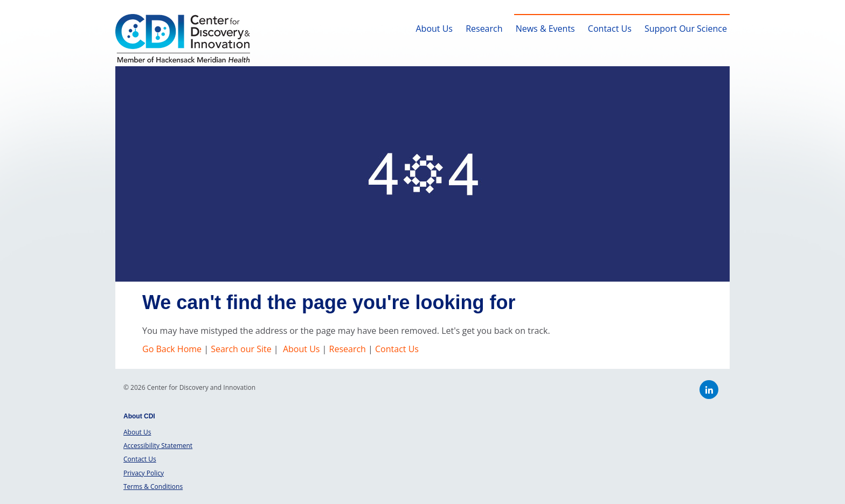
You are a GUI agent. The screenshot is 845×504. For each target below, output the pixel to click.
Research (484, 29)
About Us (434, 29)
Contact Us (610, 29)
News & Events (545, 29)
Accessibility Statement (158, 446)
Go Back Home (173, 349)
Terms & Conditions (153, 486)
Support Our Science (686, 29)
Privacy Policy (144, 473)
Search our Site (241, 349)
